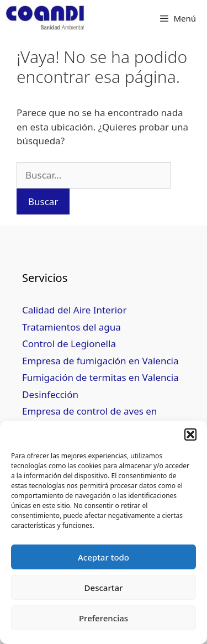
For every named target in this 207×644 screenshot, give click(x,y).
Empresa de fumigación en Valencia (100, 361)
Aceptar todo (104, 557)
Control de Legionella (69, 344)
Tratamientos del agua (71, 327)
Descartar (104, 588)
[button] (190, 434)
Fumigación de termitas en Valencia (100, 377)
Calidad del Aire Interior (74, 310)
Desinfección (50, 394)
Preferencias (104, 618)
